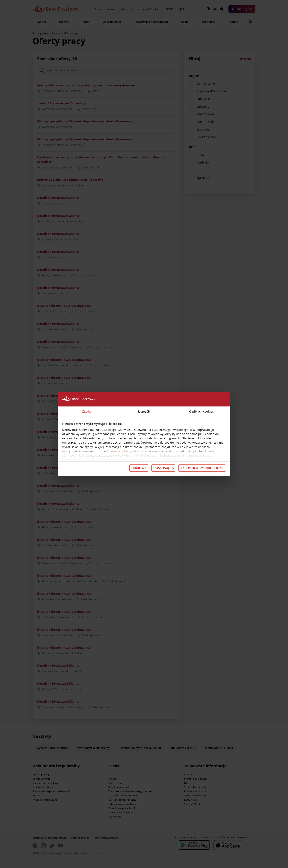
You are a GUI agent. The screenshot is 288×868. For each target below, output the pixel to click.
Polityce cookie (118, 451)
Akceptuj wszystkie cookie (202, 468)
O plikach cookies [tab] (201, 411)
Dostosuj (164, 468)
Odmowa (139, 468)
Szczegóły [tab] (144, 411)
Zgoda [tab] (87, 411)
